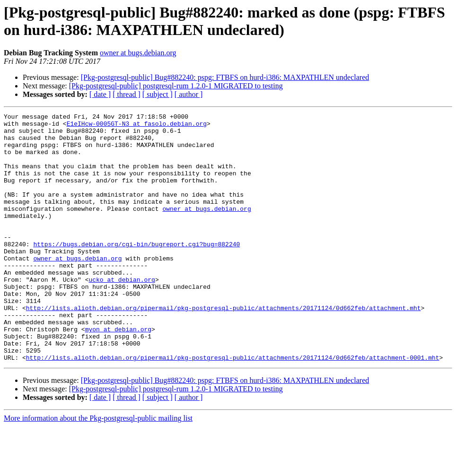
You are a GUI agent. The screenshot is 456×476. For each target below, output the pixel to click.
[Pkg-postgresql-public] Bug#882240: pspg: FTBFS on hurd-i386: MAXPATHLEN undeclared (225, 77)
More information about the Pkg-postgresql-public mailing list (98, 468)
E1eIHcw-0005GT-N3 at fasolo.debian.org (137, 126)
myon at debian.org (118, 373)
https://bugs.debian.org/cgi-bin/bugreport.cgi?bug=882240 (136, 271)
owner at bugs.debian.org (138, 53)
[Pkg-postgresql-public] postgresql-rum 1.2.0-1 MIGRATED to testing (176, 86)
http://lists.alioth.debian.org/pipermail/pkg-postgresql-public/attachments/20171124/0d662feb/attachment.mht (224, 347)
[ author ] (189, 94)
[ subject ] (158, 94)
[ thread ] (127, 94)
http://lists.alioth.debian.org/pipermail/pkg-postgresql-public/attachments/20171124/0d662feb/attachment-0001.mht (233, 407)
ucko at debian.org (122, 313)
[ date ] (100, 94)
